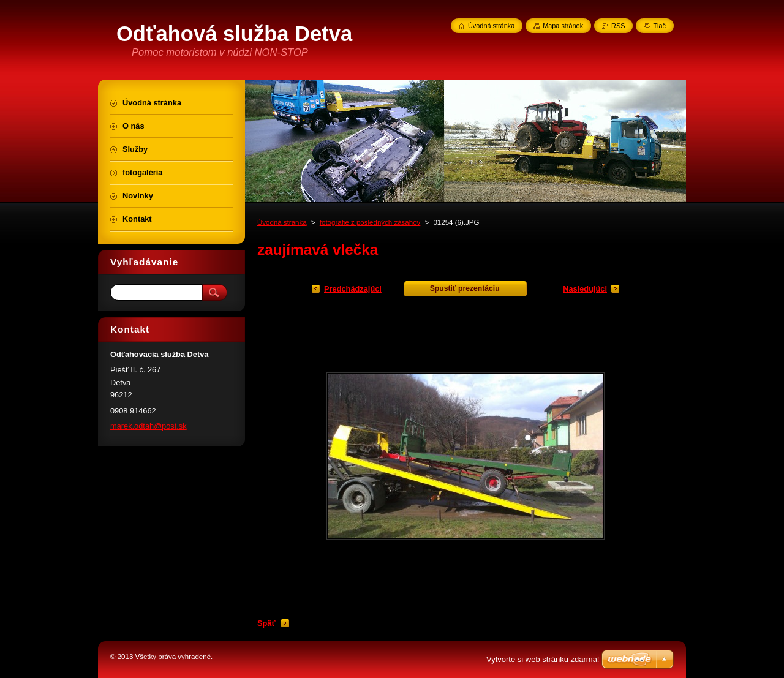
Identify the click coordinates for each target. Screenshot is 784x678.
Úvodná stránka (282, 222)
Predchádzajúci (353, 289)
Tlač (659, 26)
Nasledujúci (585, 289)
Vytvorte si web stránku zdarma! (543, 659)
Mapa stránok (563, 26)
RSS (618, 26)
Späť (266, 623)
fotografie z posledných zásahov (370, 222)
